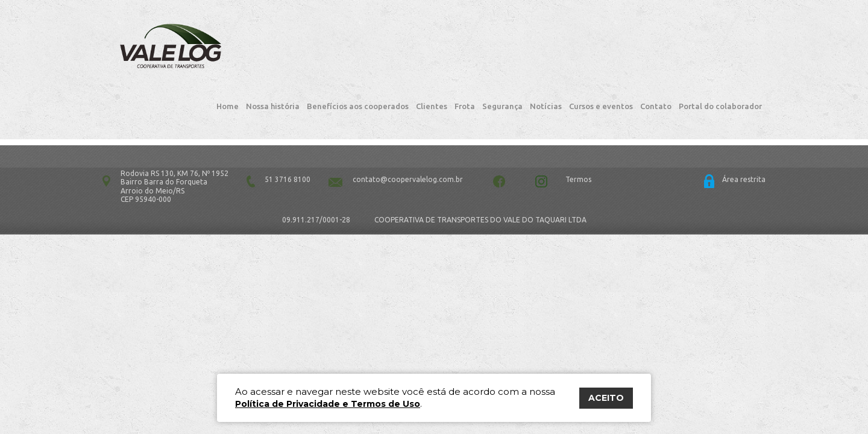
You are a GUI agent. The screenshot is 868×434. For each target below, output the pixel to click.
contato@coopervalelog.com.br (408, 137)
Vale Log (142, 49)
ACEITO (606, 398)
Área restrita (744, 137)
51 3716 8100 (288, 137)
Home (228, 54)
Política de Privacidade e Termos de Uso (328, 404)
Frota (465, 54)
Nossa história (273, 54)
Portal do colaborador (720, 54)
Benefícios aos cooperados (358, 54)
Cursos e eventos (601, 54)
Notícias (546, 54)
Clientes (432, 54)
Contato (656, 54)
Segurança (502, 54)
